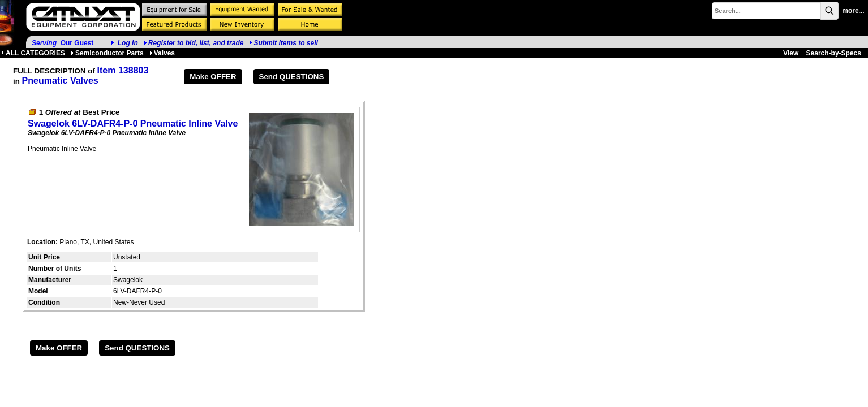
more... (853, 11)
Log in (128, 43)
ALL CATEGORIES (33, 53)
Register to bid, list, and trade (196, 43)
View (791, 53)
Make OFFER (213, 77)
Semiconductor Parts (107, 53)
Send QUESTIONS (292, 77)
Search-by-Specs (834, 53)
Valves (162, 53)
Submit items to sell (283, 43)
